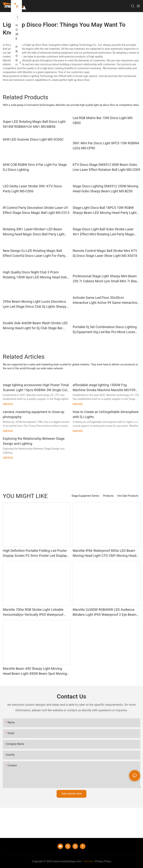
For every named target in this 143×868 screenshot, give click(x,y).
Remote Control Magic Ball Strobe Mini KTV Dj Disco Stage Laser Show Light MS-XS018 (105, 253)
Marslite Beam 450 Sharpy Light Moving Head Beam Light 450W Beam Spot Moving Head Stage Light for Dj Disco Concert (35, 671)
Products (108, 496)
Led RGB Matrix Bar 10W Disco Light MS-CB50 (103, 120)
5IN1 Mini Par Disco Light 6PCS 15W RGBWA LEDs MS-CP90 (106, 146)
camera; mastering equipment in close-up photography (34, 414)
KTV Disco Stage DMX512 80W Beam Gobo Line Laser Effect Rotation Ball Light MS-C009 (106, 167)
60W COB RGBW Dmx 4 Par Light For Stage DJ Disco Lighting (35, 167)
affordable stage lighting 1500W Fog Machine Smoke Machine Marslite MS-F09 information (104, 388)
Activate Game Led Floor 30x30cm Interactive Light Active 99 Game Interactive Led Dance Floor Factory (105, 300)
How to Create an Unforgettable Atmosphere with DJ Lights (106, 414)
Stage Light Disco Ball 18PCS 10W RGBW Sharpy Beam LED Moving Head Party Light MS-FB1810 (105, 210)
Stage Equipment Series (85, 496)
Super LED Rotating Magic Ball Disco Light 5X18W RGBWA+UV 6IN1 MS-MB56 (34, 124)
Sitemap (88, 861)
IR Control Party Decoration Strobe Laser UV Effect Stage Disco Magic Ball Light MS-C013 (36, 210)
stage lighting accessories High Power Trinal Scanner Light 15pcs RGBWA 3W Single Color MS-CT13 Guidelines (36, 388)
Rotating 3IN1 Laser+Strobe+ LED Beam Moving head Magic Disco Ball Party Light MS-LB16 (34, 232)
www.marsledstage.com (67, 861)
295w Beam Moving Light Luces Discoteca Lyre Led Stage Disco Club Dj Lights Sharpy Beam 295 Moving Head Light (35, 304)
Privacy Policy (103, 861)
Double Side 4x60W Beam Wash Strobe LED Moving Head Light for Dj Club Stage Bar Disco (35, 326)
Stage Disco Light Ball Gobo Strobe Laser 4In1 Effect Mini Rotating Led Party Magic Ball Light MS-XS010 (104, 232)
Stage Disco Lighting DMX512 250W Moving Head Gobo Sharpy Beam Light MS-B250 (105, 189)
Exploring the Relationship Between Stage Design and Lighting (34, 441)
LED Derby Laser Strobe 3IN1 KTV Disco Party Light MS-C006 (32, 189)
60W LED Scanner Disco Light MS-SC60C (33, 139)
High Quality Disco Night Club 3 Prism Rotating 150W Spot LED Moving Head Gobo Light (36, 275)
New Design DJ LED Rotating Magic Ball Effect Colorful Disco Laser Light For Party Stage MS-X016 (34, 253)
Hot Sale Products (128, 496)
